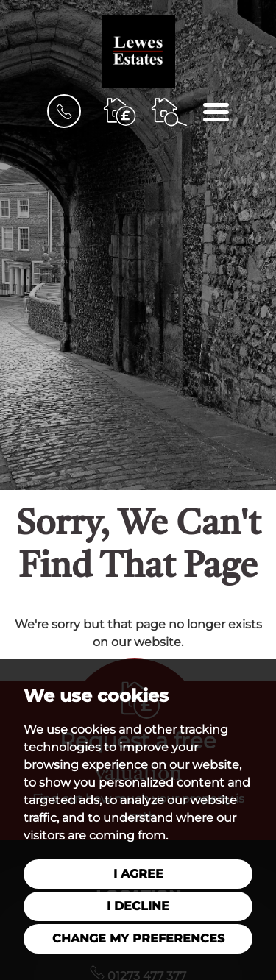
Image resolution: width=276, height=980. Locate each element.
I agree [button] (138, 874)
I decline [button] (138, 906)
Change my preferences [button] (138, 938)
